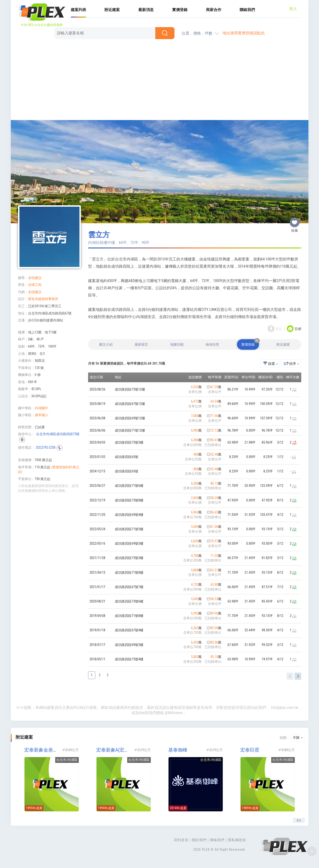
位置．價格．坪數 (197, 33)
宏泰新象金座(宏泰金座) (41, 750)
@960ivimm (174, 713)
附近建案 (112, 10)
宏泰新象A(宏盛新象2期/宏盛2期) (113, 750)
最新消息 (146, 10)
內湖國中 (42, 408)
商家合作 (214, 10)
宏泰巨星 (250, 750)
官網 (298, 329)
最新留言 (141, 344)
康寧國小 (42, 415)
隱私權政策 (237, 840)
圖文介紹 (106, 344)
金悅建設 (35, 278)
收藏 (295, 220)
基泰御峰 (178, 750)
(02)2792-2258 (46, 447)
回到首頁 (181, 840)
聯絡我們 (247, 10)
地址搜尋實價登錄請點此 (244, 33)
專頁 (279, 329)
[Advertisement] (160, 80)
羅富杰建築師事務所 (43, 299)
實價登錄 (180, 10)
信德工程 (35, 285)
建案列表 (78, 10)
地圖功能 (177, 344)
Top (312, 851)
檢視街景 (212, 344)
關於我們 (199, 840)
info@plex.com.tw (284, 708)
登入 (293, 9)
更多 (299, 820)
